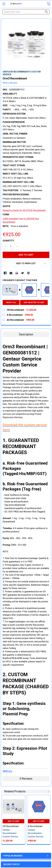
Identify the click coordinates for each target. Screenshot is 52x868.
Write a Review (10, 83)
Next (48, 791)
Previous (44, 791)
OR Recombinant (11, 826)
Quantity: (9, 241)
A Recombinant (35, 826)
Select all (11, 302)
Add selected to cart (34, 302)
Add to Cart (13, 821)
